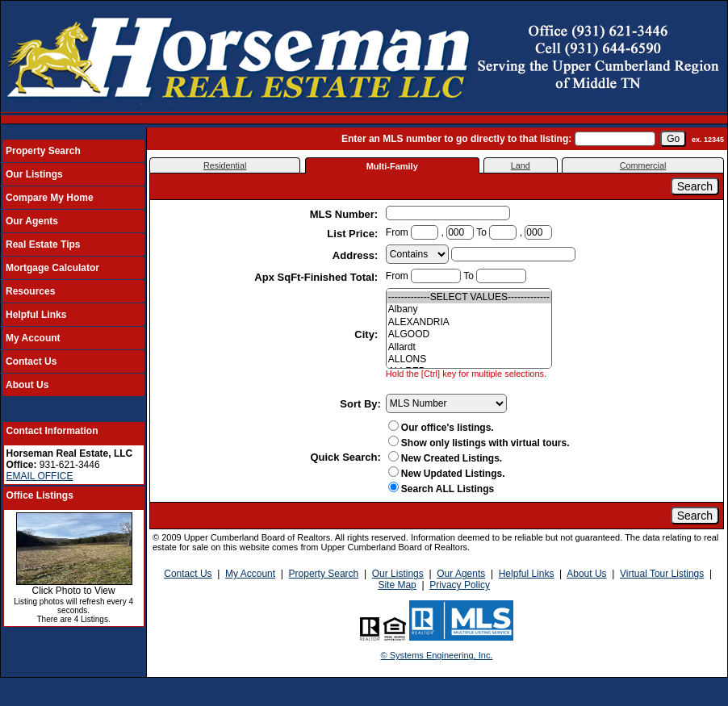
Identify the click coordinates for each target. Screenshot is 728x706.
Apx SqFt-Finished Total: (317, 277)
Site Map (397, 585)
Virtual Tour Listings (662, 574)
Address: (357, 255)
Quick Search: (345, 457)
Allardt (469, 347)
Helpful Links (36, 315)
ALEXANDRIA (469, 322)
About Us (27, 385)
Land (521, 165)
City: (368, 334)
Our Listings (34, 174)
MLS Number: (345, 214)
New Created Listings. (445, 458)
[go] (673, 139)
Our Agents (32, 221)
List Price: (354, 234)
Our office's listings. (441, 428)
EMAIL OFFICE (40, 476)
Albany (469, 309)
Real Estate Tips (43, 244)
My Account (33, 338)
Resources (30, 291)
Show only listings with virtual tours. (479, 443)
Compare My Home (50, 198)
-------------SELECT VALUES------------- (469, 297)
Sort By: (360, 404)
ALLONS (469, 359)
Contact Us (31, 361)
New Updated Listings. (447, 474)
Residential (225, 165)
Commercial (643, 165)
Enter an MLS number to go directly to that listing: (456, 139)
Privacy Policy (460, 585)
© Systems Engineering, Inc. (437, 655)
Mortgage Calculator (52, 268)
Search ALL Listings (441, 489)
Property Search (43, 151)
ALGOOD (469, 334)
